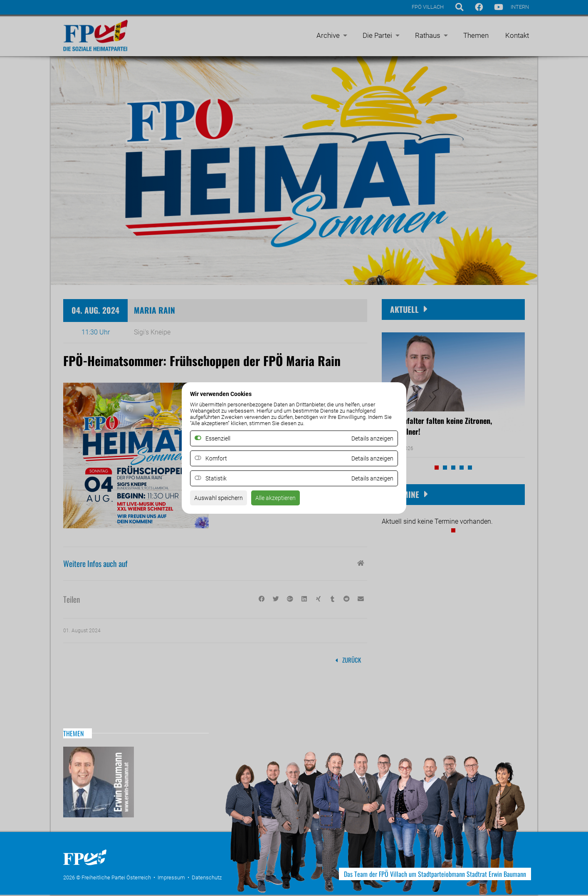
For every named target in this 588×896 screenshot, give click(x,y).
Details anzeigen (369, 459)
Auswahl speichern (222, 501)
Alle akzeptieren (285, 501)
